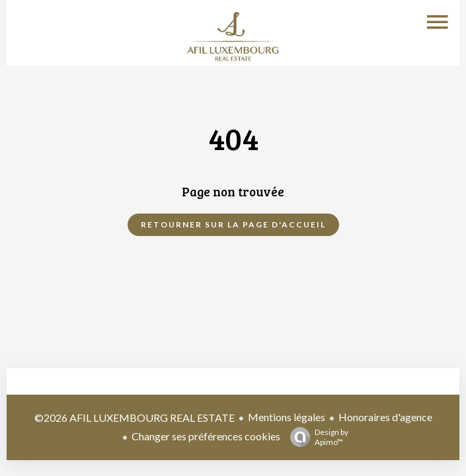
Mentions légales (287, 417)
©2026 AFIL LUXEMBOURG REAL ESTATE (135, 417)
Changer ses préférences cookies (206, 436)
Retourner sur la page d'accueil (233, 224)
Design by (316, 437)
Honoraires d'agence (385, 417)
